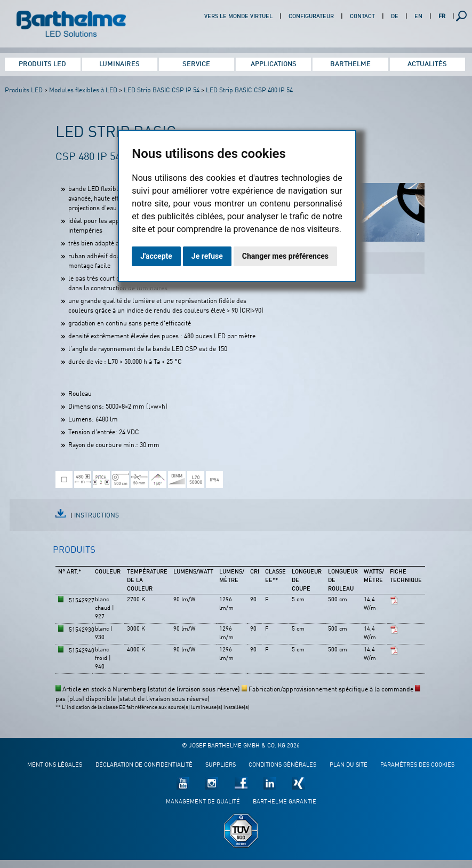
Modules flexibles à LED (83, 91)
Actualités (427, 64)
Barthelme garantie (285, 802)
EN (418, 17)
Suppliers (221, 765)
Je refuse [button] (207, 256)
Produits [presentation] (74, 550)
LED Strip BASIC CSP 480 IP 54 (249, 91)
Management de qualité (203, 802)
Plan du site (349, 765)
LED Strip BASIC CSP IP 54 (162, 91)
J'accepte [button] (156, 256)
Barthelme (350, 64)
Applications (274, 64)
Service (196, 64)
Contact (362, 17)
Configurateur (311, 17)
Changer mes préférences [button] (285, 256)
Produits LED (42, 64)
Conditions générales (282, 765)
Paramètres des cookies (417, 765)
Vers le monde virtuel (238, 17)
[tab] (74, 555)
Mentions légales (55, 765)
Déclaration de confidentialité (144, 765)
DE (395, 17)
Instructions (97, 516)
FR (442, 17)
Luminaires (119, 64)
